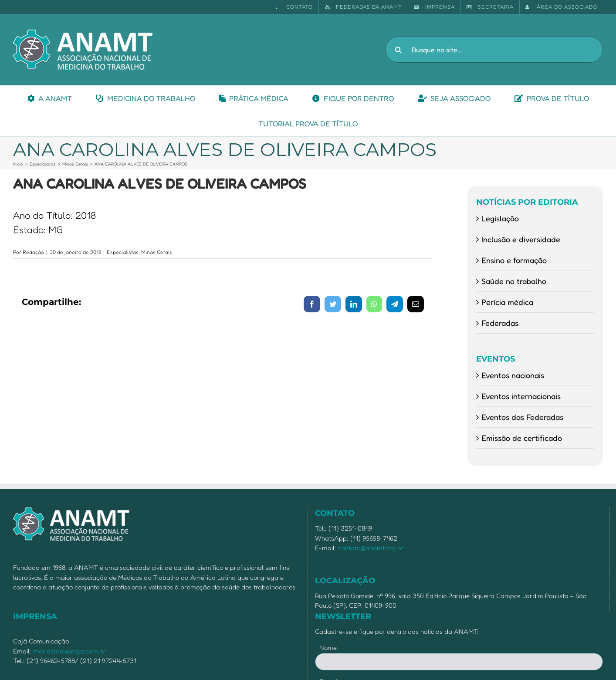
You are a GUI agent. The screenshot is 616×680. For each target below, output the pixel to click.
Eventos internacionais (521, 396)
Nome (328, 648)
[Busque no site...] (494, 50)
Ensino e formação (514, 260)
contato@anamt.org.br (371, 548)
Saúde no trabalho (514, 281)
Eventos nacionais (513, 375)
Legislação (500, 218)
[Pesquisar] (398, 50)
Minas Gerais (157, 252)
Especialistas (123, 252)
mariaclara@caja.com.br (69, 651)
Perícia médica (507, 302)
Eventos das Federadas (522, 417)
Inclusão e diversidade (521, 239)
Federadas (500, 323)
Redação (33, 252)
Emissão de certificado (522, 438)
